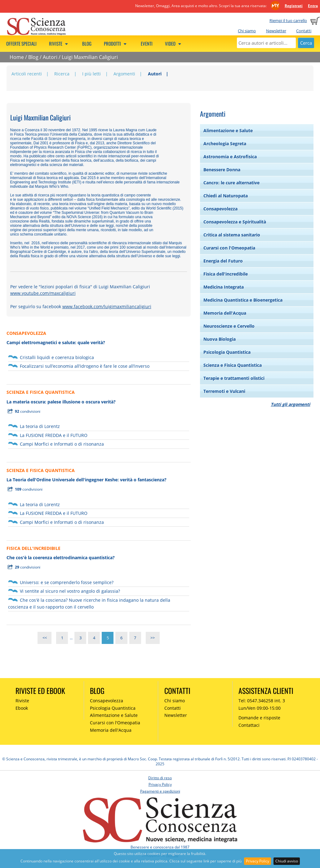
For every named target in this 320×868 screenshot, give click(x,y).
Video (174, 43)
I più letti (91, 74)
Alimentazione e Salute (228, 130)
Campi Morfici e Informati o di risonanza (62, 444)
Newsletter (276, 31)
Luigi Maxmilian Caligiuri (90, 57)
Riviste (59, 43)
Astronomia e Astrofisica (230, 157)
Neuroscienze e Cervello (229, 326)
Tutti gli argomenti (290, 404)
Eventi (147, 43)
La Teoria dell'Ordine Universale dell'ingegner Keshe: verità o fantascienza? (87, 480)
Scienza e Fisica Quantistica (233, 365)
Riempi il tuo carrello (288, 20)
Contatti (304, 31)
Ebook (22, 708)
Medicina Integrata (224, 287)
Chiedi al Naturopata (226, 196)
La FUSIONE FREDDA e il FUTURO (54, 435)
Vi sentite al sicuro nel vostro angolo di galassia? (70, 591)
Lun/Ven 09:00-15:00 (260, 708)
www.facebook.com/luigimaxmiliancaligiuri (107, 306)
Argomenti (124, 74)
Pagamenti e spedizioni (160, 791)
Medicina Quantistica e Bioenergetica (243, 300)
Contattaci (249, 725)
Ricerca (62, 74)
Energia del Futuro (223, 261)
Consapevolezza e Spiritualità (235, 222)
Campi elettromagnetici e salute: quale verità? (56, 342)
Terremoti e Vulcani (224, 391)
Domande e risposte (259, 718)
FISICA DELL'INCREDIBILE (33, 548)
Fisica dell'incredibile (226, 274)
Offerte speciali (21, 43)
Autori (50, 57)
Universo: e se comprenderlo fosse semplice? (67, 582)
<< (45, 638)
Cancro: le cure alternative (231, 183)
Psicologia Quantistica (227, 352)
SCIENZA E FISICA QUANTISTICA (41, 392)
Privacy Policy (258, 861)
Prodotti (116, 43)
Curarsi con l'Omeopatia (229, 248)
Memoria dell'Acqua (225, 313)
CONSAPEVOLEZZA (26, 333)
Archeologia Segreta (225, 144)
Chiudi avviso (287, 861)
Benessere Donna (222, 170)
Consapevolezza (220, 209)
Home (17, 57)
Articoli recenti (27, 74)
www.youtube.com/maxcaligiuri (43, 293)
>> (153, 638)
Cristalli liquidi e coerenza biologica (57, 357)
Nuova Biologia (220, 339)
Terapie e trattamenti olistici (234, 378)
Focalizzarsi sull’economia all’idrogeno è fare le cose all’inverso (85, 366)
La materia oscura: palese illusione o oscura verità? (61, 402)
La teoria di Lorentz (40, 426)
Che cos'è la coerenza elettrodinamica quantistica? (61, 558)
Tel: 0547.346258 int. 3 (262, 701)
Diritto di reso (160, 778)
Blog (87, 43)
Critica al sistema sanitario (232, 235)
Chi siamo (247, 31)
